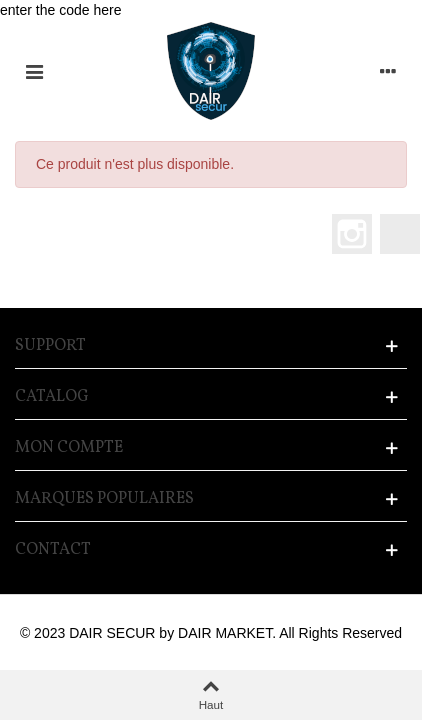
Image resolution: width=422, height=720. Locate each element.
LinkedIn (400, 234)
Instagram (352, 234)
